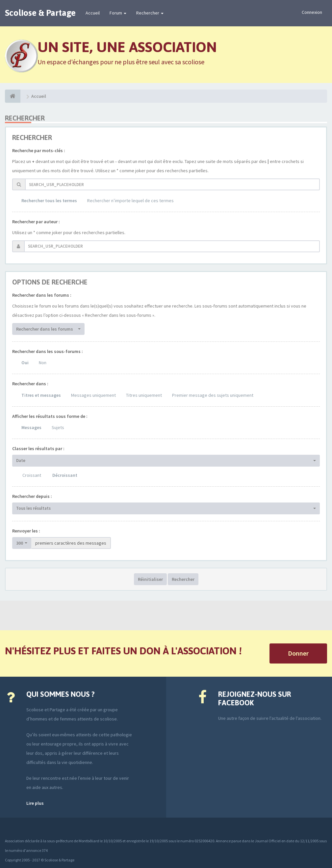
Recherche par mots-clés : (39, 150)
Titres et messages (41, 395)
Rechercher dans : (30, 384)
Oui (25, 363)
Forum (118, 13)
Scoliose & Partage (40, 13)
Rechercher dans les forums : (42, 295)
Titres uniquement (144, 395)
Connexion (312, 12)
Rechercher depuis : (32, 496)
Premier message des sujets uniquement (213, 395)
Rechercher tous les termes (49, 201)
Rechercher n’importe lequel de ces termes (130, 201)
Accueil (93, 13)
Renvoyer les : (26, 531)
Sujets (58, 427)
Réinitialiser (150, 579)
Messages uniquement (93, 395)
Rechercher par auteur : (36, 222)
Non (43, 363)
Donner (298, 653)
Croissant (32, 475)
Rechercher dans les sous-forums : (48, 351)
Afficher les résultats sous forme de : (50, 416)
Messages (31, 427)
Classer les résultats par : (38, 448)
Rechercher (150, 13)
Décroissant (65, 475)
